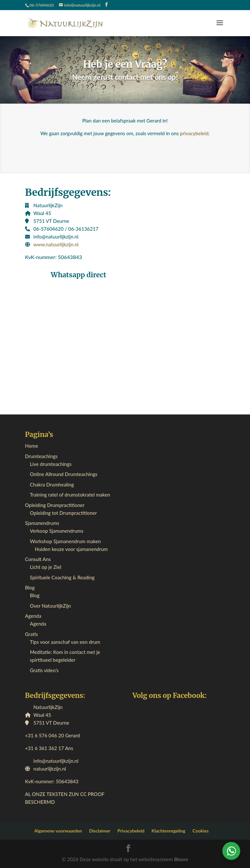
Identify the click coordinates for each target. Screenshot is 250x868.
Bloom (181, 859)
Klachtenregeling (169, 831)
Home (32, 446)
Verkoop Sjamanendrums (57, 531)
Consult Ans (38, 559)
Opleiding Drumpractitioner (55, 505)
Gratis (31, 634)
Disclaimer (100, 831)
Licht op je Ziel (46, 567)
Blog (30, 587)
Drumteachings (41, 456)
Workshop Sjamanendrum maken (65, 541)
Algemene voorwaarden (58, 831)
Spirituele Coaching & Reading (62, 577)
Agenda (33, 616)
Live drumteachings (51, 464)
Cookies (200, 831)
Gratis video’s (44, 670)
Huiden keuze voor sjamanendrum (71, 549)
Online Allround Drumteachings (64, 474)
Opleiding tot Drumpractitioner (63, 513)
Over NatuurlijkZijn (50, 606)
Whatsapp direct (78, 275)
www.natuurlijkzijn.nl (56, 244)
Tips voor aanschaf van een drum (65, 642)
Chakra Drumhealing (52, 485)
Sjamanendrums (42, 523)
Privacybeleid (131, 831)
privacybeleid (194, 133)
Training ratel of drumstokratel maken (70, 495)
